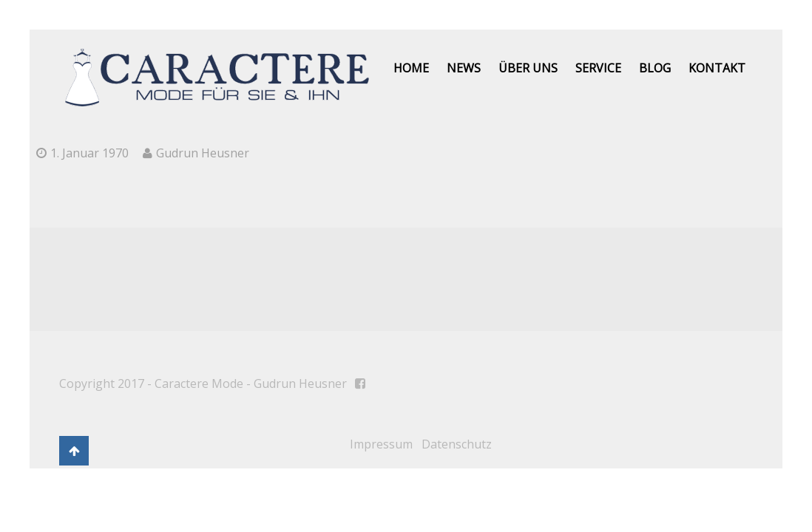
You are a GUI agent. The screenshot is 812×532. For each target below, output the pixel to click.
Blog (655, 68)
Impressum (381, 444)
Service (598, 68)
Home (411, 68)
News (464, 68)
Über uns (528, 68)
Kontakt (717, 68)
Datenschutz (457, 444)
